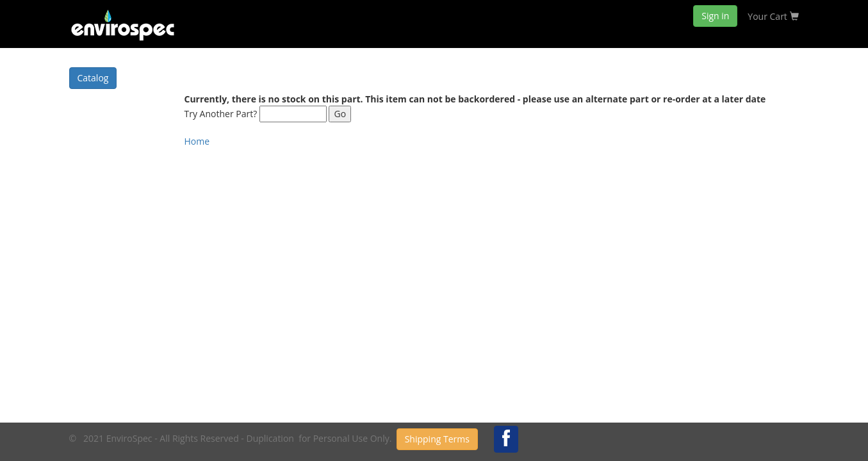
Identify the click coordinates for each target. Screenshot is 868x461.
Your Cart (773, 16)
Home (197, 141)
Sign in (715, 16)
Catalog (93, 78)
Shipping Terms (437, 439)
